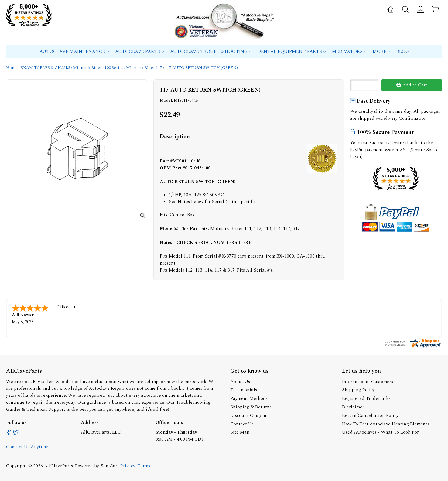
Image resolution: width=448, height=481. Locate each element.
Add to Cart (412, 85)
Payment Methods (249, 398)
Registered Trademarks (366, 398)
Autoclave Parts (140, 52)
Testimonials (244, 389)
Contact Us (242, 423)
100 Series (114, 68)
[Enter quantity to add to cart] (364, 85)
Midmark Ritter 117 (144, 68)
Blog (403, 52)
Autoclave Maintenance (74, 52)
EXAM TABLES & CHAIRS (45, 68)
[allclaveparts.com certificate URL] (413, 346)
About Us (240, 381)
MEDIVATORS (349, 52)
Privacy (128, 465)
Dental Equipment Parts (292, 52)
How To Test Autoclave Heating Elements (386, 423)
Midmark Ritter (87, 68)
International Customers (368, 381)
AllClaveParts (58, 465)
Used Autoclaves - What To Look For (380, 432)
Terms (144, 465)
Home (12, 68)
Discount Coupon (248, 415)
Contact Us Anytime (27, 446)
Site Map (240, 432)
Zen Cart (110, 465)
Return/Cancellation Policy (370, 415)
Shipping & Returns (251, 406)
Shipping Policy (358, 389)
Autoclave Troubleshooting (211, 52)
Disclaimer (353, 406)
